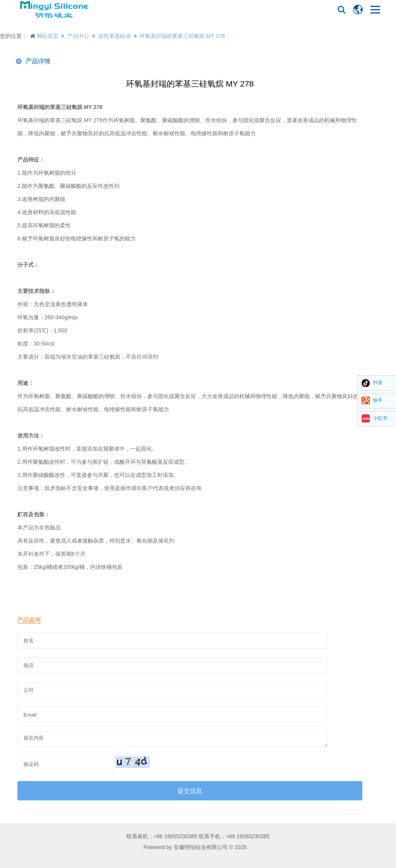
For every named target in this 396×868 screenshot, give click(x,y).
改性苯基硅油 (114, 36)
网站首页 (48, 36)
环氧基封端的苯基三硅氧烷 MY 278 (182, 36)
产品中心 (78, 36)
